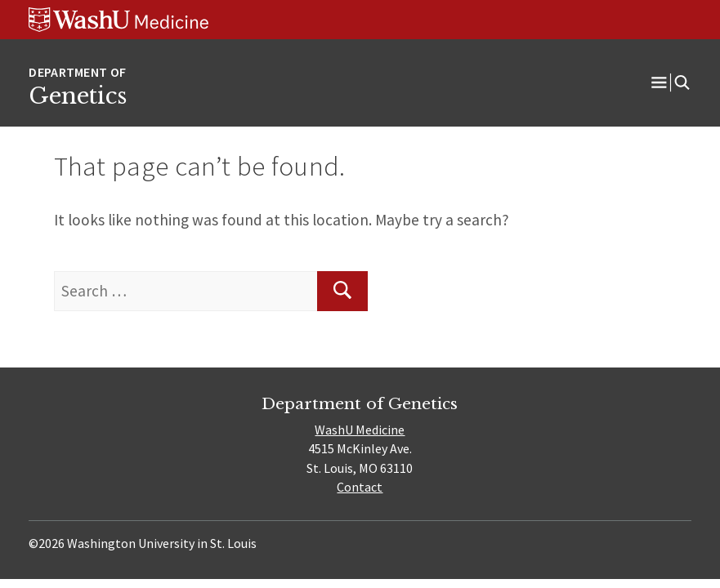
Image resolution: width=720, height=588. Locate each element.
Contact (360, 487)
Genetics (78, 96)
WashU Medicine (360, 430)
